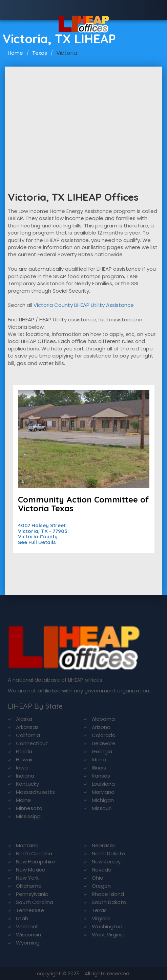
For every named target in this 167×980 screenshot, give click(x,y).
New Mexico (31, 870)
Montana (27, 845)
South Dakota (109, 902)
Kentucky (27, 784)
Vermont (27, 926)
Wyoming (28, 943)
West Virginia (108, 935)
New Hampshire (36, 862)
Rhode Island (108, 894)
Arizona (101, 727)
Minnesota (29, 808)
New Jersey (106, 862)
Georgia (102, 751)
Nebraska (104, 845)
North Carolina (34, 853)
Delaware (104, 743)
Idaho (99, 759)
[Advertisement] (83, 117)
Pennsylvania (32, 894)
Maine (23, 800)
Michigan (103, 800)
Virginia (101, 918)
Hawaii (24, 759)
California (28, 735)
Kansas (101, 776)
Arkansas (27, 727)
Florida (24, 751)
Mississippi (29, 816)
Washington (107, 926)
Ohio (98, 878)
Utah (22, 918)
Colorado (104, 735)
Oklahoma (29, 886)
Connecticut (32, 743)
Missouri (102, 808)
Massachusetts (35, 792)
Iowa (22, 768)
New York (27, 878)
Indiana (25, 776)
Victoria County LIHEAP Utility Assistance (84, 305)
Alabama (103, 719)
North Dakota (109, 853)
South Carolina (35, 902)
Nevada (102, 870)
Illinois (99, 768)
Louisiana (103, 784)
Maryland (103, 792)
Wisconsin (28, 935)
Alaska (24, 719)
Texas (40, 53)
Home (15, 53)
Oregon (101, 886)
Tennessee (30, 910)
